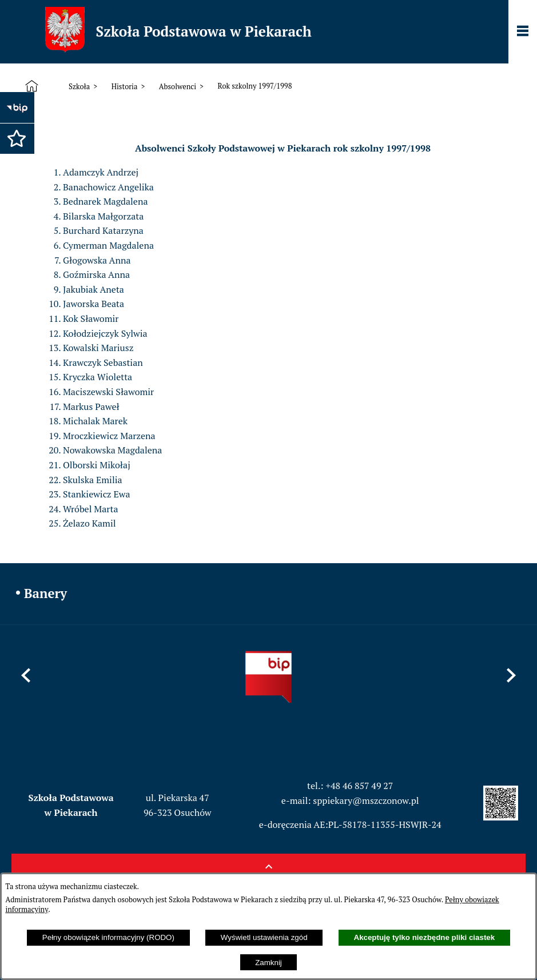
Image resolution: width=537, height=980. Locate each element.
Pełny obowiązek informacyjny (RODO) (108, 937)
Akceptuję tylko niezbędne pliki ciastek (425, 937)
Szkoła (79, 87)
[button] (14, 136)
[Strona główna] (34, 86)
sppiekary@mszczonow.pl (366, 800)
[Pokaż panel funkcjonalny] (523, 32)
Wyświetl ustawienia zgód (264, 937)
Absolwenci (178, 87)
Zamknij (268, 963)
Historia (125, 87)
